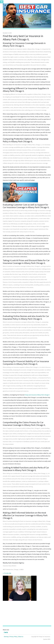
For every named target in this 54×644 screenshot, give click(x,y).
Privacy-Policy (13, 637)
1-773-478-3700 (7, 573)
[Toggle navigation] (2, 2)
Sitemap (6, 637)
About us (21, 637)
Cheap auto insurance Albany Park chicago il (37, 395)
